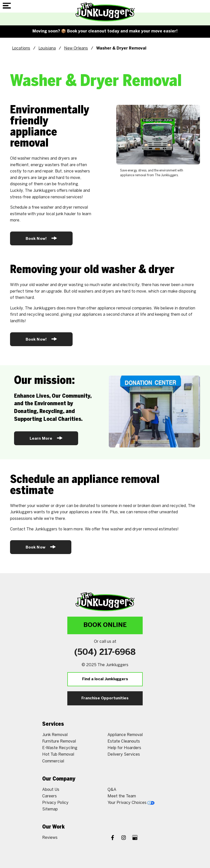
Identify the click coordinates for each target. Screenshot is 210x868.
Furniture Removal (59, 741)
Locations (21, 48)
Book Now (41, 547)
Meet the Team (122, 796)
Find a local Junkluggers (105, 679)
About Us (51, 789)
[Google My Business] (135, 838)
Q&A (112, 789)
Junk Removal (55, 735)
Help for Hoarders (124, 748)
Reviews (50, 837)
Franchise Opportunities (105, 698)
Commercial (53, 761)
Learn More (46, 438)
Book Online (105, 625)
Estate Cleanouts (124, 741)
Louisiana (47, 48)
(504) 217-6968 (105, 653)
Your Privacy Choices (131, 803)
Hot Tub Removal (58, 754)
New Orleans (76, 48)
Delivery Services (124, 754)
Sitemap (50, 809)
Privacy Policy (55, 803)
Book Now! (41, 238)
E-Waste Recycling (60, 748)
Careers (49, 796)
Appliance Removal (125, 735)
